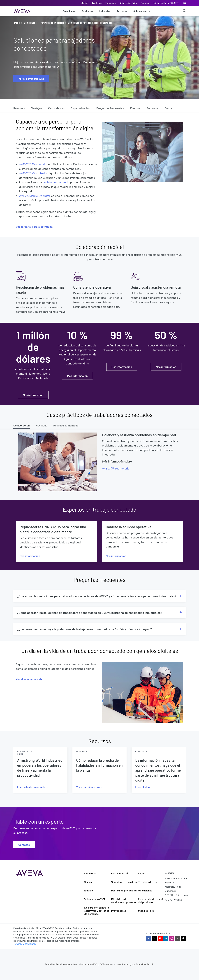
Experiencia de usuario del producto (151, 901)
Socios (85, 3)
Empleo (89, 891)
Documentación (120, 873)
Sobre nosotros (142, 11)
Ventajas (37, 108)
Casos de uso (56, 108)
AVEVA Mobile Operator (35, 196)
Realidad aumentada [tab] (66, 425)
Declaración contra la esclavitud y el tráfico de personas (97, 911)
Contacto (145, 3)
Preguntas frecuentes (110, 108)
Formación (111, 3)
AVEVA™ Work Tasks (33, 173)
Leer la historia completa (33, 787)
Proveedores (119, 911)
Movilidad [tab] (41, 425)
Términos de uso (147, 882)
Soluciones (69, 11)
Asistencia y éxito (128, 3)
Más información (33, 395)
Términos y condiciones (25, 944)
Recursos (122, 11)
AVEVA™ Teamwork (32, 164)
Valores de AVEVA (95, 899)
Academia (97, 3)
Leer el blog (142, 787)
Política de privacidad (124, 891)
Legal (141, 873)
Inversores (90, 873)
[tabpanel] (99, 463)
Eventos (135, 108)
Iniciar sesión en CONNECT (166, 3)
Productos (87, 11)
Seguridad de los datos (125, 882)
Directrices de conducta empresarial (124, 901)
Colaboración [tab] (22, 425)
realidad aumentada (56, 182)
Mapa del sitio (146, 911)
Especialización (80, 108)
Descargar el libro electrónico (34, 227)
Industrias (105, 11)
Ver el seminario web (31, 79)
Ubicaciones (145, 891)
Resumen (19, 108)
